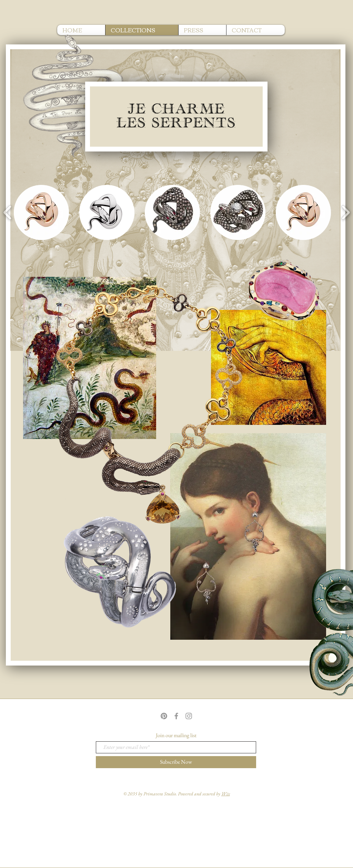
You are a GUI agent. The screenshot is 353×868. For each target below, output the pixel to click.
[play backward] (8, 212)
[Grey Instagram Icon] (189, 716)
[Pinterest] (164, 716)
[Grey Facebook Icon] (176, 716)
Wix (226, 794)
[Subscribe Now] (176, 762)
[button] (41, 212)
